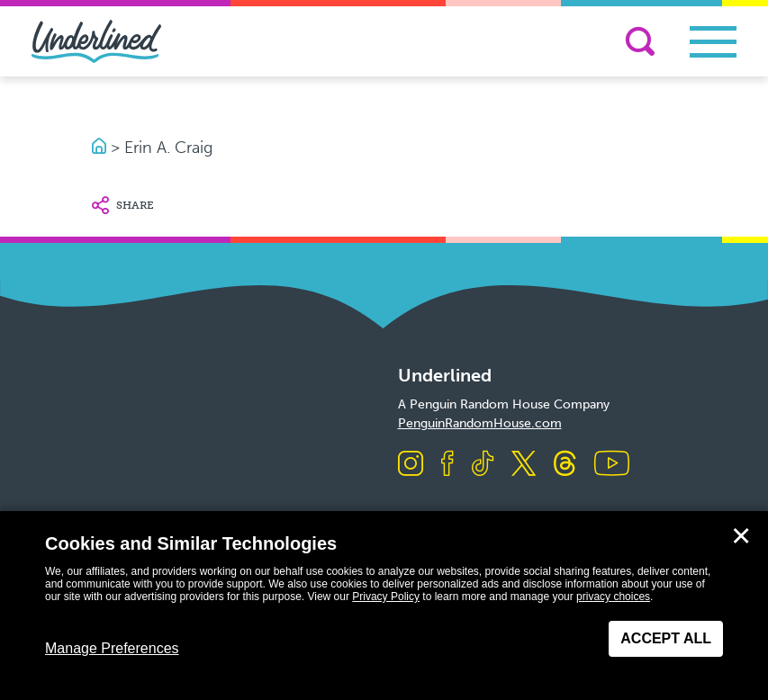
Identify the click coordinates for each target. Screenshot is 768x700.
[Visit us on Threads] (565, 465)
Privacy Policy (386, 597)
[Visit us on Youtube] (612, 465)
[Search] (640, 41)
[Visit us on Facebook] (447, 465)
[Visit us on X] (524, 465)
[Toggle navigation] (713, 42)
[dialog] (384, 606)
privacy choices (613, 597)
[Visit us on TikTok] (483, 465)
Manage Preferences (112, 648)
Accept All (666, 638)
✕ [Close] (741, 536)
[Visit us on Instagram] (411, 465)
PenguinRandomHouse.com (480, 423)
